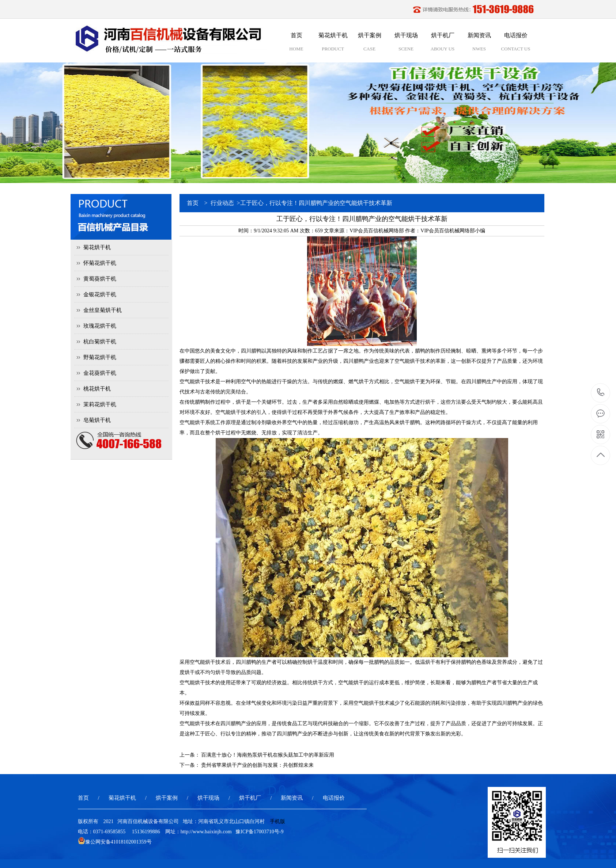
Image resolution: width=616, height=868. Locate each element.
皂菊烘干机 (97, 420)
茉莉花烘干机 (100, 404)
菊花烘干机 (97, 247)
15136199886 (601, 393)
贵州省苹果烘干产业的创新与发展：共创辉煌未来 (257, 765)
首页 (193, 203)
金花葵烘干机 (100, 373)
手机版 (277, 821)
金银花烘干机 (100, 294)
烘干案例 (167, 798)
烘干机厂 (250, 798)
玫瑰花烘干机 (100, 326)
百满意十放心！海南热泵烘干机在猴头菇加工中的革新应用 (268, 755)
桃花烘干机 (97, 389)
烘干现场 (208, 798)
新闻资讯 (292, 798)
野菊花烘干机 (100, 357)
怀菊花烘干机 (100, 263)
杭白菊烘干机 (100, 342)
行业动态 (222, 203)
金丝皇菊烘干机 (103, 310)
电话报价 (334, 798)
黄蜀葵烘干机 (100, 279)
